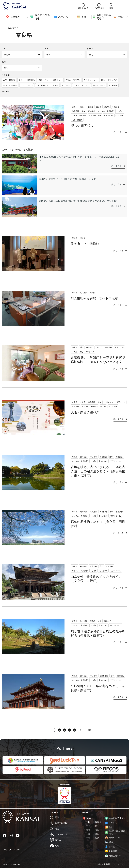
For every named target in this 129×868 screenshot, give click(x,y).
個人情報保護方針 (105, 864)
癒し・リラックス (109, 80)
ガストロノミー (91, 80)
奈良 (97, 826)
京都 (88, 826)
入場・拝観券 (9, 80)
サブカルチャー (10, 85)
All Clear (6, 91)
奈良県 (7, 55)
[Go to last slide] (27, 17)
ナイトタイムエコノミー (47, 85)
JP (14, 849)
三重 (88, 838)
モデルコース (99, 85)
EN (18, 849)
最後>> (90, 730)
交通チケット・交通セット (50, 80)
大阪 (88, 822)
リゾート (66, 85)
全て (49, 55)
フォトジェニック (82, 85)
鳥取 (97, 838)
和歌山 (98, 822)
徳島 (97, 834)
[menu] (122, 6)
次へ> (82, 730)
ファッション (27, 85)
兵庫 (88, 834)
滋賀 (97, 830)
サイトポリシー (120, 864)
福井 (88, 830)
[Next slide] (127, 17)
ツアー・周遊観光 (27, 80)
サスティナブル (73, 80)
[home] (38, 6)
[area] (13, 17)
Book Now (113, 85)
